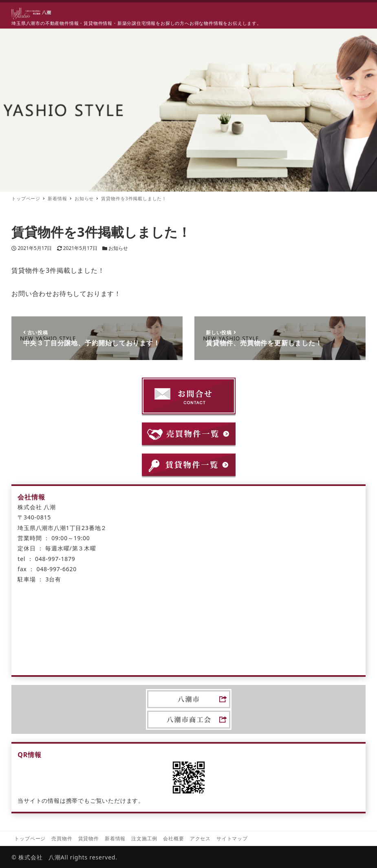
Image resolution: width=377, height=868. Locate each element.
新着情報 (115, 838)
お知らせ (118, 248)
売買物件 (62, 838)
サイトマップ (232, 838)
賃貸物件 (89, 838)
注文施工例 (144, 838)
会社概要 (173, 838)
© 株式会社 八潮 (36, 857)
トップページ (30, 838)
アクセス (200, 838)
